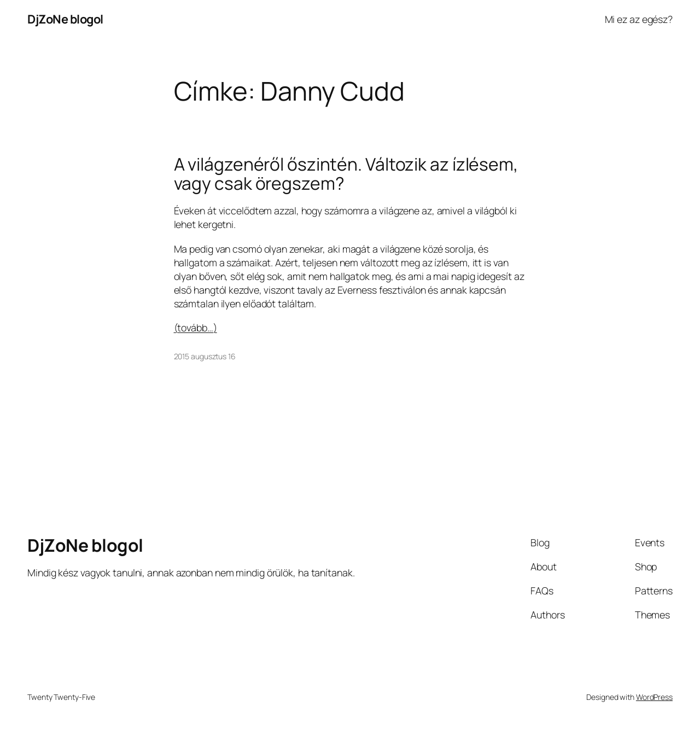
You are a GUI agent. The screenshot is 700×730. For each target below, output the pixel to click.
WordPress (654, 697)
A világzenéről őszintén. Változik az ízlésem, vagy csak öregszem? (346, 174)
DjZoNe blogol (65, 19)
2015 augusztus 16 (205, 356)
